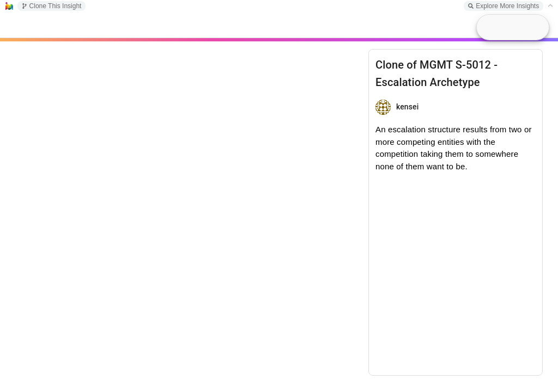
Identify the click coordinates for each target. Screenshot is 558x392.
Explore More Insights (504, 6)
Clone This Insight (52, 6)
